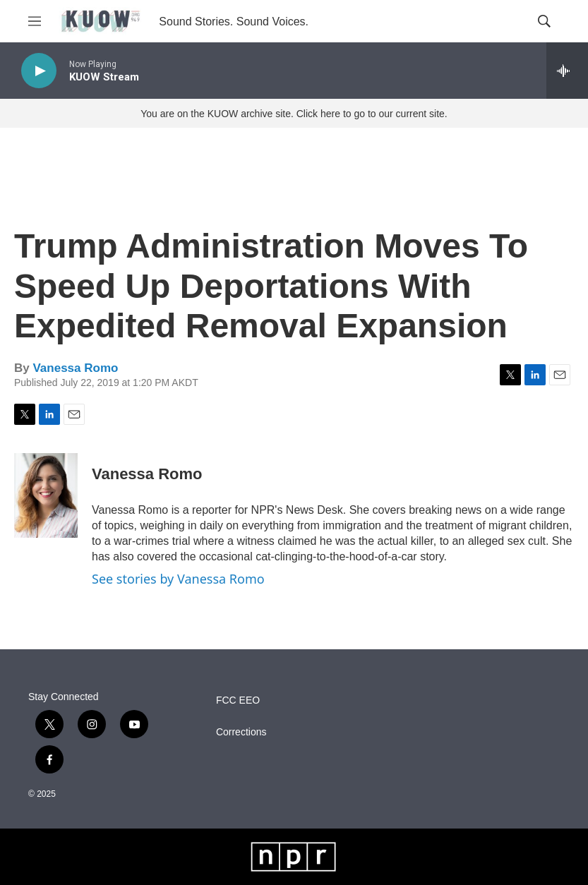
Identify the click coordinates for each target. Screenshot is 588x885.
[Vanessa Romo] (46, 495)
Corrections (241, 732)
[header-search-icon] (544, 21)
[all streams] (567, 71)
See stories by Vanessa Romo (178, 579)
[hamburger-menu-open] (35, 21)
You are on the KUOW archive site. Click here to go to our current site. (294, 114)
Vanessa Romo (75, 368)
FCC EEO (238, 700)
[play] (39, 71)
